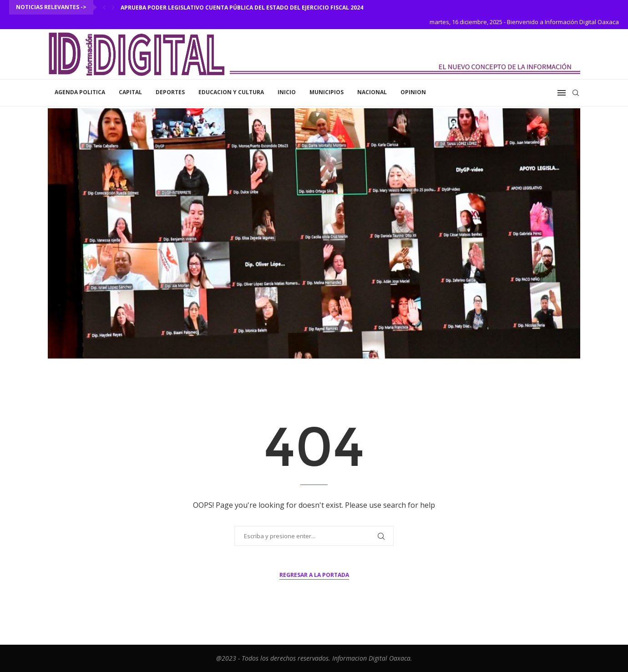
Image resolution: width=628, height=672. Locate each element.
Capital (130, 92)
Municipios (327, 92)
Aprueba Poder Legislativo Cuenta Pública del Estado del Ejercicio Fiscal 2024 (242, 8)
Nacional (372, 92)
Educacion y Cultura (231, 92)
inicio (287, 92)
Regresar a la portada (314, 575)
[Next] (113, 7)
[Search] (576, 93)
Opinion (413, 92)
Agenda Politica (80, 92)
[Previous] (104, 7)
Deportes (170, 92)
